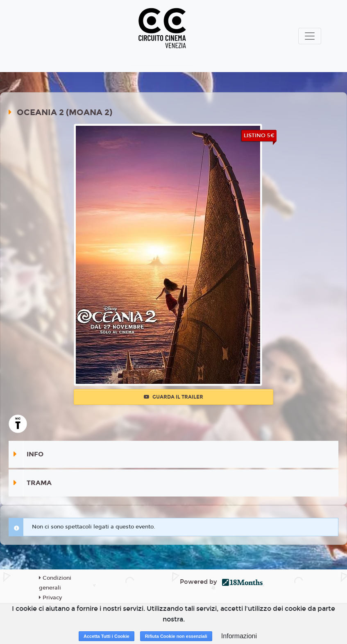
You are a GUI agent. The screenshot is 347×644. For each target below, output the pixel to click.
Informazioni (239, 636)
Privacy (50, 598)
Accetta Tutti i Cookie (107, 636)
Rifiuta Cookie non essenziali (176, 636)
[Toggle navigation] (310, 36)
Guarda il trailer (173, 397)
